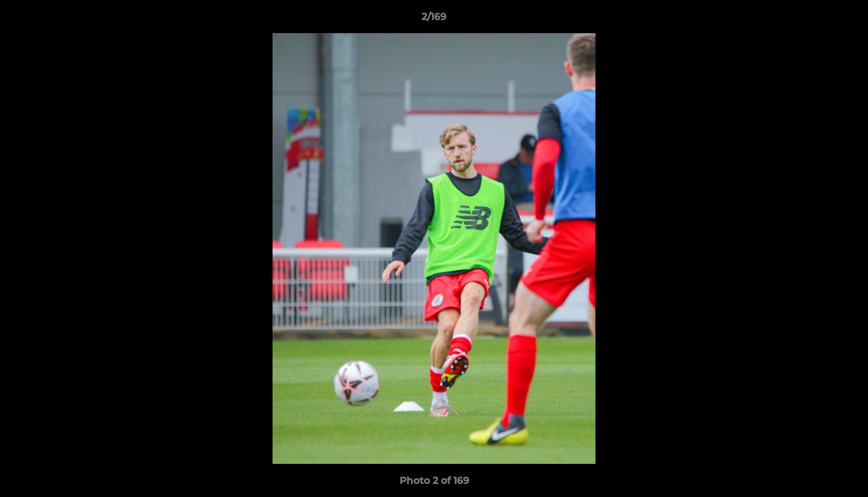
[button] (843, 20)
